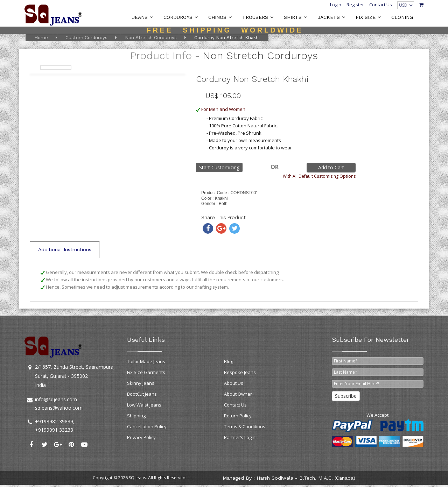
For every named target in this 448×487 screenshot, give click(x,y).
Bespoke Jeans (240, 372)
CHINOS (217, 17)
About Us (234, 383)
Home (41, 38)
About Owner (238, 394)
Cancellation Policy (147, 426)
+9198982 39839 (54, 421)
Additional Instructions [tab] (65, 249)
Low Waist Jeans (144, 405)
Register (355, 5)
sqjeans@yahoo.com (59, 408)
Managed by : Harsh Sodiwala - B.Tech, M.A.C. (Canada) (289, 478)
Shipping (136, 416)
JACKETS (329, 17)
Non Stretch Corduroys (151, 38)
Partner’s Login (240, 437)
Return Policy (238, 416)
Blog (229, 361)
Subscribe (346, 396)
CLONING (402, 17)
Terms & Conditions (245, 426)
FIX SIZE (366, 17)
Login (336, 5)
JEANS (140, 17)
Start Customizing (219, 167)
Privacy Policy (141, 437)
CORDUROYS (178, 17)
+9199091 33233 (54, 430)
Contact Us (381, 5)
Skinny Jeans (141, 383)
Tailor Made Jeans (146, 361)
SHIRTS (293, 17)
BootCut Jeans (142, 394)
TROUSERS (255, 17)
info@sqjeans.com (56, 399)
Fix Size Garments (146, 372)
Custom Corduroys (86, 38)
